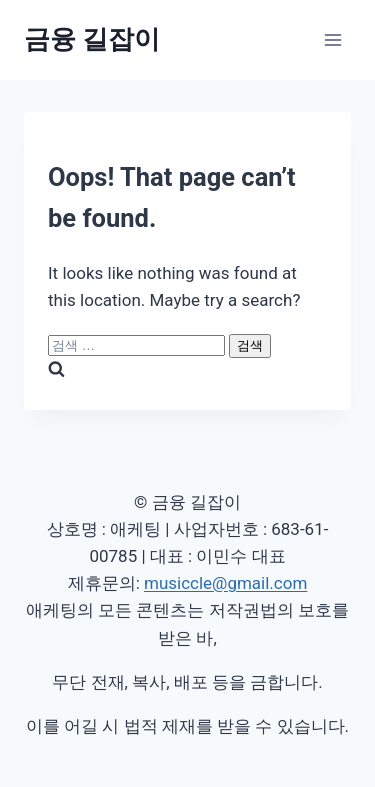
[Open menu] (332, 39)
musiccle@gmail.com (225, 583)
